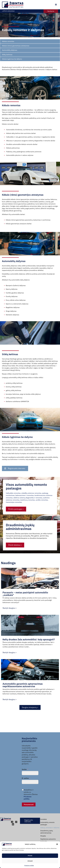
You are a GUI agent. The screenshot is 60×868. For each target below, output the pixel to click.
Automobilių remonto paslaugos (47, 823)
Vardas (24, 769)
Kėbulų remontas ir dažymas (50, 828)
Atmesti (30, 861)
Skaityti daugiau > (10, 608)
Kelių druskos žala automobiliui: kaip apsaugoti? (29, 639)
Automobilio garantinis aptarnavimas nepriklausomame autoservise (23, 685)
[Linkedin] (13, 824)
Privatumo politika (29, 865)
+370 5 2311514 (8, 11)
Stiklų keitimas (7, 55)
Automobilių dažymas (10, 50)
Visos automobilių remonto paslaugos (26, 500)
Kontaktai (44, 819)
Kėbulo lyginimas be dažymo (12, 59)
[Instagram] (16, 822)
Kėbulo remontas (8, 41)
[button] (57, 844)
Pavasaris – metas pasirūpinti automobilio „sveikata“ (25, 594)
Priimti (30, 856)
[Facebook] (12, 822)
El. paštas (25, 778)
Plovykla (43, 836)
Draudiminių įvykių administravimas (20, 539)
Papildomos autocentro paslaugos (48, 840)
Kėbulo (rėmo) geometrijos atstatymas (16, 46)
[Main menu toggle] (56, 5)
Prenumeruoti (29, 804)
